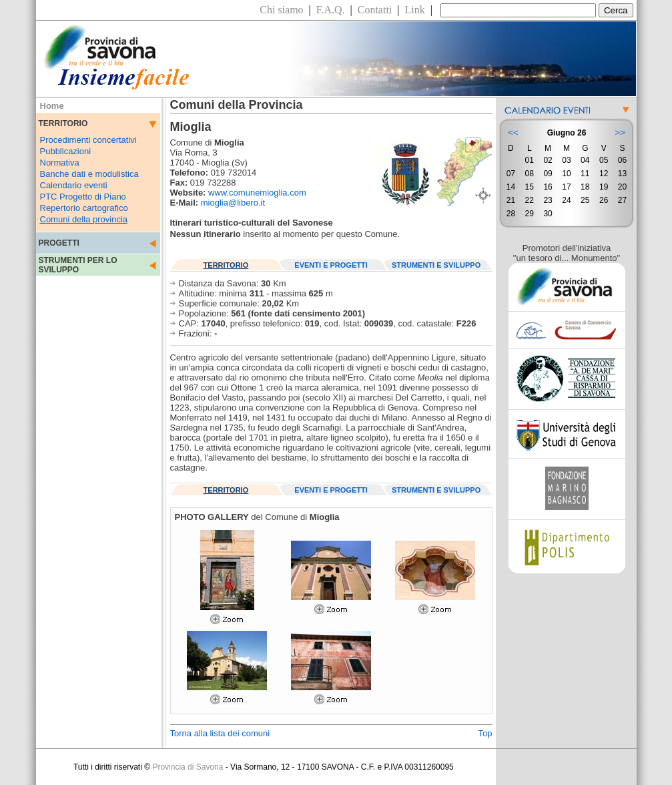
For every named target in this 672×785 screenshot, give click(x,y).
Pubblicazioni (66, 151)
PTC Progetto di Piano (83, 197)
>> (620, 133)
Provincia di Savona (188, 767)
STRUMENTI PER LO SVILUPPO (78, 265)
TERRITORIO (226, 265)
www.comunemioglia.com (257, 193)
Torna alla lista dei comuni (220, 733)
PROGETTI (59, 243)
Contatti (375, 10)
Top (485, 733)
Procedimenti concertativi (88, 140)
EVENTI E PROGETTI (331, 265)
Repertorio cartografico (84, 208)
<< (513, 133)
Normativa (60, 163)
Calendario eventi (74, 185)
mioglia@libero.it (233, 203)
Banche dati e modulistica (89, 174)
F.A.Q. (331, 10)
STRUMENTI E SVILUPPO (436, 265)
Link (415, 10)
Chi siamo (281, 10)
